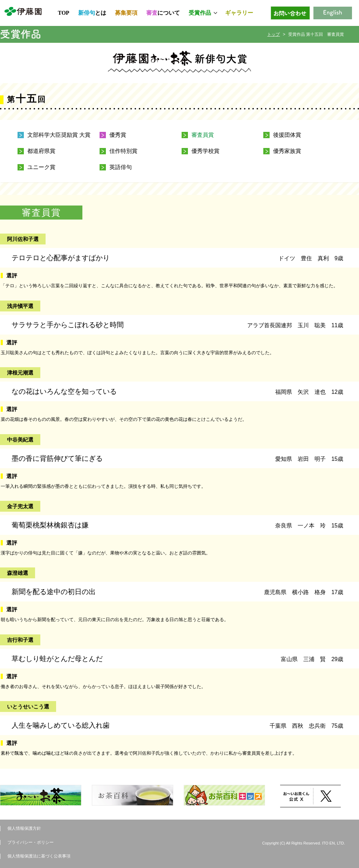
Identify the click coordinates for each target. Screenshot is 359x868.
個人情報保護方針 (24, 828)
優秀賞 (118, 135)
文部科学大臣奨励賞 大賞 (59, 135)
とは (92, 13)
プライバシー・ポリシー (31, 842)
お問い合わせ (290, 13)
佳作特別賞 (123, 151)
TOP (64, 13)
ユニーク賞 (41, 167)
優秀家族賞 (287, 151)
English (333, 13)
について (163, 13)
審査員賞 (203, 135)
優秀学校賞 (205, 151)
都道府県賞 (41, 151)
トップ (273, 34)
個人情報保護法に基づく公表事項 (39, 856)
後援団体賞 (287, 135)
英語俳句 (121, 167)
